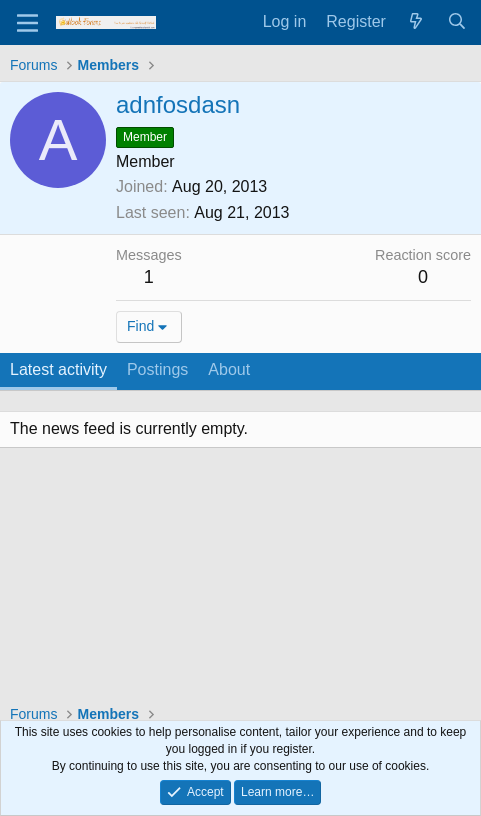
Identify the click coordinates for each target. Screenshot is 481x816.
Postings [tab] (157, 369)
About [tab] (229, 369)
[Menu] (27, 23)
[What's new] (416, 22)
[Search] (456, 22)
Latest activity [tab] (58, 369)
